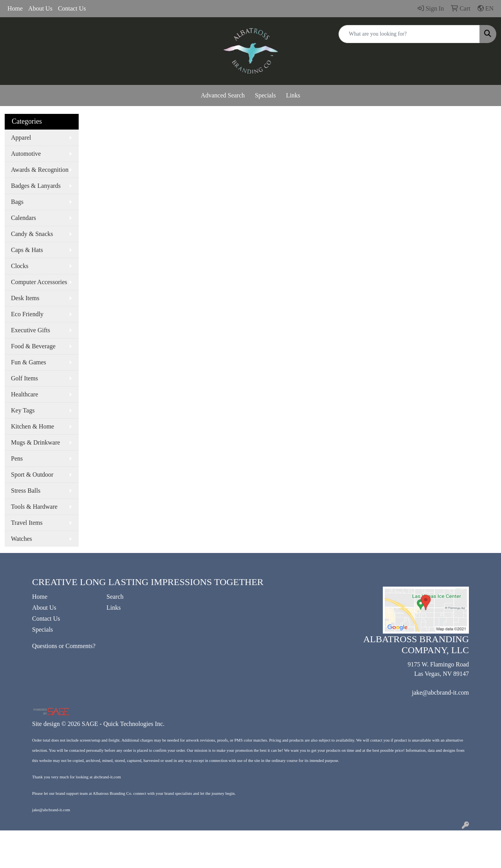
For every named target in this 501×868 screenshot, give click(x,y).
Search (115, 597)
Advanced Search (223, 95)
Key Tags (23, 410)
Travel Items (27, 523)
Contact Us (72, 8)
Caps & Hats (27, 250)
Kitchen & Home (32, 426)
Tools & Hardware (34, 507)
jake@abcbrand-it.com (440, 692)
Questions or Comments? (64, 646)
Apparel (21, 138)
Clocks (20, 266)
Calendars (23, 218)
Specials (265, 95)
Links (293, 95)
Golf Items (24, 378)
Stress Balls (26, 491)
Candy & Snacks (32, 234)
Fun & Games (29, 362)
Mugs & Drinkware (35, 442)
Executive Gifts (31, 330)
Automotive (26, 154)
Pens (17, 458)
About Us (40, 8)
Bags (17, 202)
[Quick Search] (409, 34)
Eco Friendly (27, 314)
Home (15, 8)
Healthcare (24, 394)
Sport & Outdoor (32, 475)
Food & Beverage (33, 346)
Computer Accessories (39, 282)
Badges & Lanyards (36, 186)
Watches (22, 539)
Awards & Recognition (40, 170)
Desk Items (25, 298)
